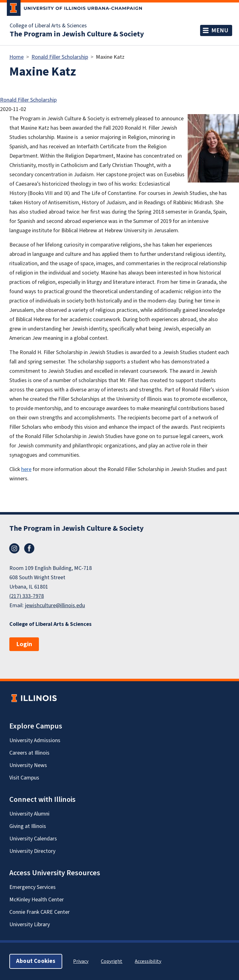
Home (16, 57)
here (26, 469)
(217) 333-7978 (27, 596)
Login (24, 644)
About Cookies (36, 961)
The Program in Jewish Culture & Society (77, 34)
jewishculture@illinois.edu (55, 606)
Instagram (14, 548)
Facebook (29, 548)
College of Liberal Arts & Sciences (48, 26)
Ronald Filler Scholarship (60, 57)
